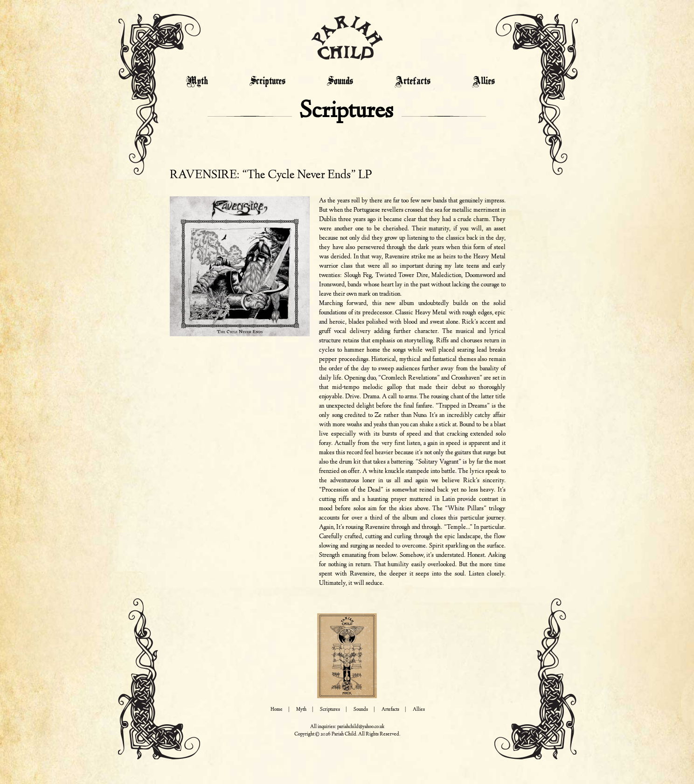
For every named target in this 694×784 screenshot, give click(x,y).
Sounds (340, 82)
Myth (197, 82)
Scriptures (267, 82)
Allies (483, 82)
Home (277, 710)
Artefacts (413, 82)
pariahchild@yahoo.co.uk (361, 727)
